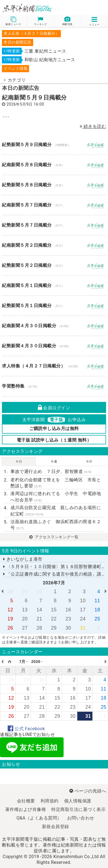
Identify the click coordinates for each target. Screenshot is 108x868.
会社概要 (26, 801)
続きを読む (93, 126)
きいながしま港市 (23, 559)
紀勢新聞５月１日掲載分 (54, 306)
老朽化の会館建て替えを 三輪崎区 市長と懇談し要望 (56, 483)
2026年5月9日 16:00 (25, 104)
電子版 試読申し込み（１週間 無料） (54, 440)
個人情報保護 (78, 801)
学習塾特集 (54, 386)
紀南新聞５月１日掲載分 (54, 286)
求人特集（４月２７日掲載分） (54, 366)
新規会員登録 (56, 827)
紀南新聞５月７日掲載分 (54, 205)
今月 (89, 462)
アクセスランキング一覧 (54, 537)
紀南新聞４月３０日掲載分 (54, 326)
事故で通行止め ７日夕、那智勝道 (51, 471)
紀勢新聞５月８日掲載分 (54, 185)
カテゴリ (17, 80)
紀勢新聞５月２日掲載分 (54, 265)
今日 (19, 462)
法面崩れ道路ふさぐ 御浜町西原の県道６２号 (56, 525)
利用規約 (50, 801)
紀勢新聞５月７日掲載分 (54, 225)
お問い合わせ (81, 818)
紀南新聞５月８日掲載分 (54, 165)
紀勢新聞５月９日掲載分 (54, 145)
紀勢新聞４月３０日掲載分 (54, 346)
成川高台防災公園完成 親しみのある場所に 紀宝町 (57, 511)
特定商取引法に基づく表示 (78, 809)
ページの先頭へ (88, 791)
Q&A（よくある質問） (39, 818)
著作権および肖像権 (26, 809)
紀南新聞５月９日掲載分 (34, 98)
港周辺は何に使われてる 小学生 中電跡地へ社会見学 (56, 497)
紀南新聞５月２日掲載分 (54, 245)
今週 (54, 462)
